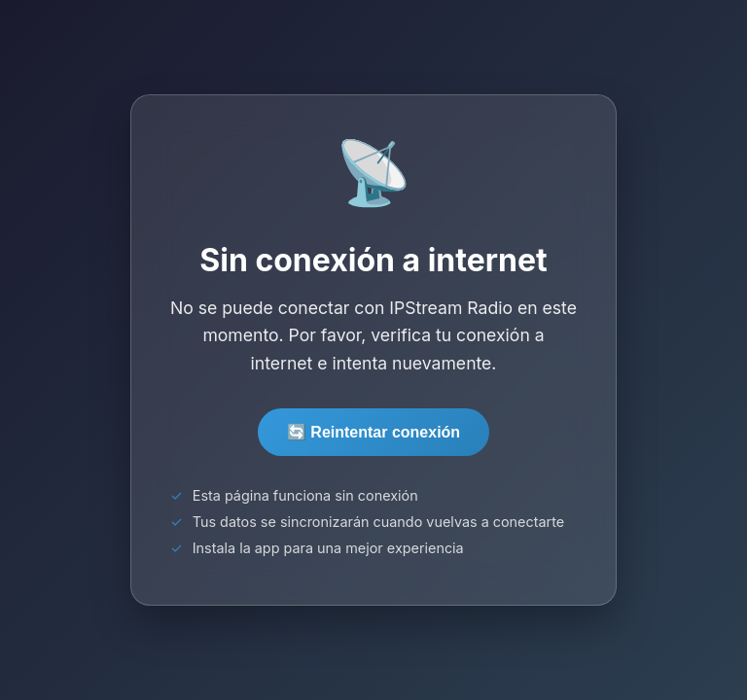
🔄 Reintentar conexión (373, 432)
